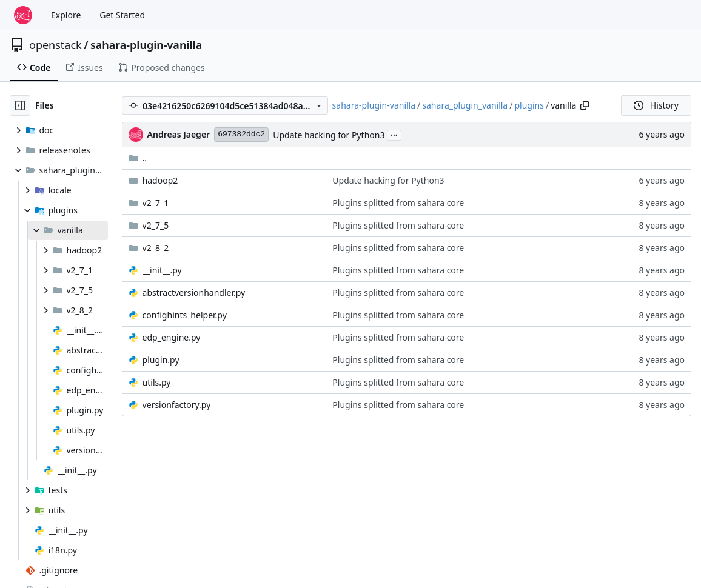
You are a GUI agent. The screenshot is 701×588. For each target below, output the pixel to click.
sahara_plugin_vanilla (465, 105)
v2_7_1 (156, 203)
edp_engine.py (172, 337)
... (394, 134)
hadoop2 (160, 180)
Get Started (122, 15)
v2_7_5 (156, 225)
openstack (55, 45)
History (656, 105)
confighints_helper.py (185, 315)
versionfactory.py (177, 405)
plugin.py (161, 360)
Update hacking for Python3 (329, 135)
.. (138, 158)
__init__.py (162, 270)
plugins (529, 105)
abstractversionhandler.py (194, 292)
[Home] (23, 15)
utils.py (157, 382)
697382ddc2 (241, 134)
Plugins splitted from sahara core (398, 203)
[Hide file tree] (20, 105)
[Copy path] (585, 105)
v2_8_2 (156, 248)
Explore (66, 15)
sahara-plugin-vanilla (146, 45)
